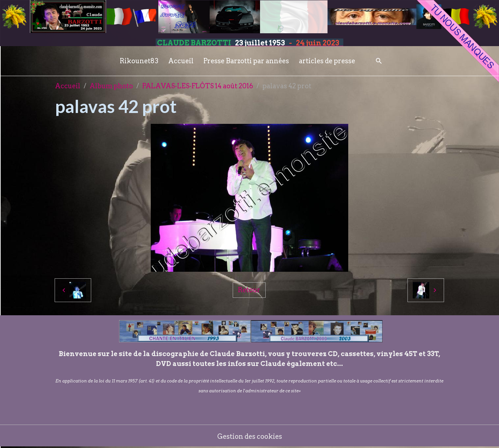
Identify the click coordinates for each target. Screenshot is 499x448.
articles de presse (327, 61)
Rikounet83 (139, 61)
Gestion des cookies (250, 436)
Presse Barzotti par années (246, 61)
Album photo (111, 86)
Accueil (181, 61)
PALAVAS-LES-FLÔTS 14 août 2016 (198, 86)
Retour (249, 290)
